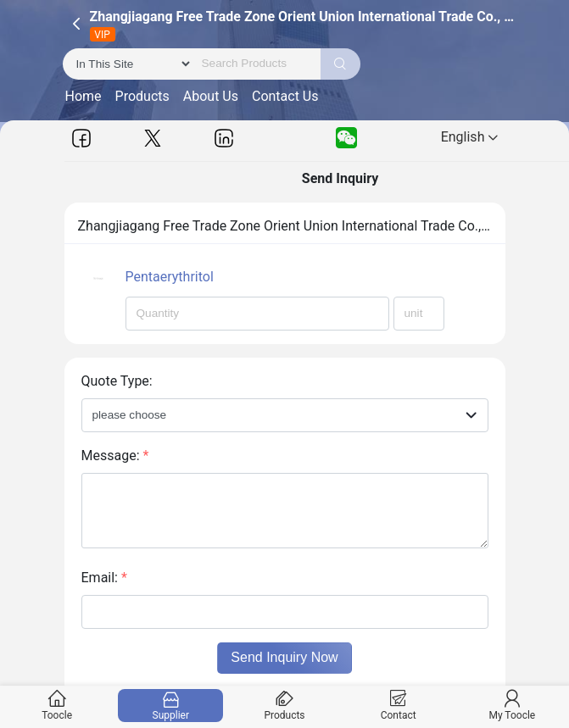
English (470, 137)
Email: (104, 578)
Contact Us (285, 96)
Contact (398, 706)
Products (142, 96)
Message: (115, 456)
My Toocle (512, 706)
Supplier (171, 706)
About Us (211, 96)
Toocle (57, 706)
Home (84, 96)
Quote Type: (117, 381)
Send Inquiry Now (284, 657)
